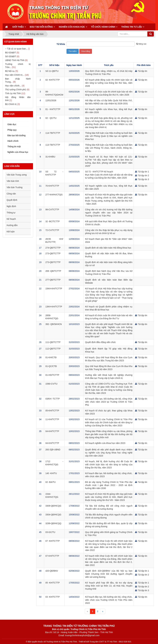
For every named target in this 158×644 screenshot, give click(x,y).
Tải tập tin (142, 71)
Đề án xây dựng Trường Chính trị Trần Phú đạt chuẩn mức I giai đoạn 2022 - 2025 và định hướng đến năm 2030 (109, 485)
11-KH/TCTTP (52, 419)
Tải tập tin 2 (143, 175)
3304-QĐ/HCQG (53, 515)
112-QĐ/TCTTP (53, 349)
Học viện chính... (13, 86)
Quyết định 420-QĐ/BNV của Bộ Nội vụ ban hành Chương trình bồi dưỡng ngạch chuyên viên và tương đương (109, 574)
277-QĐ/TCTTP (53, 280)
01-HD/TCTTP (52, 375)
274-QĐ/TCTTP (53, 248)
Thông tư (11, 213)
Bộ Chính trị (11, 104)
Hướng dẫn (12, 225)
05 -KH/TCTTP (53, 583)
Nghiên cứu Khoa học (18, 152)
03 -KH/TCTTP (53, 597)
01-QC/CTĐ (51, 366)
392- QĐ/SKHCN (54, 324)
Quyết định (12, 200)
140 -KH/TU (51, 473)
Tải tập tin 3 (143, 179)
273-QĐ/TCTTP (53, 253)
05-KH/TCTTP (52, 411)
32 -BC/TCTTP (53, 221)
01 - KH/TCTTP (53, 109)
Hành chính (13, 141)
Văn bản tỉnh (13, 181)
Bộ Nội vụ (10, 71)
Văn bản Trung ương (17, 175)
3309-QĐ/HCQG (53, 506)
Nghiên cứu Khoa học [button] (73, 28)
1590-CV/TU (51, 384)
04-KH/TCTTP (52, 431)
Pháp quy (12, 130)
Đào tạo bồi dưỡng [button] (42, 28)
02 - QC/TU (51, 118)
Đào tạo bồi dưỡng (16, 135)
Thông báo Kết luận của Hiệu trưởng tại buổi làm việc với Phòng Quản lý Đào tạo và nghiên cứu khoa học (109, 136)
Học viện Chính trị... (15, 75)
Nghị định (11, 206)
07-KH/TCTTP (52, 556)
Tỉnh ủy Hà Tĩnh (13, 93)
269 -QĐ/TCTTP (53, 271)
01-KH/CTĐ (51, 357)
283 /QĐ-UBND (53, 450)
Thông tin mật (14, 147)
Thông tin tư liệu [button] (133, 28)
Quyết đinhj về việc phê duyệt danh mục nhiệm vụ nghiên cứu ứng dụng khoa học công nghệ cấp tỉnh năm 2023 (109, 453)
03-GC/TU (50, 532)
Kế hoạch (11, 219)
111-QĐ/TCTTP (53, 342)
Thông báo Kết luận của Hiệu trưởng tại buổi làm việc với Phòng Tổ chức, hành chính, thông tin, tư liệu (109, 148)
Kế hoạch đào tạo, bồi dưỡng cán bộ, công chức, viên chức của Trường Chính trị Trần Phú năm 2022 (109, 600)
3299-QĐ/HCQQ (53, 523)
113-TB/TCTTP (53, 145)
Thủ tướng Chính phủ (16, 90)
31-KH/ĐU (50, 157)
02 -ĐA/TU (50, 482)
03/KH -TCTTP (53, 399)
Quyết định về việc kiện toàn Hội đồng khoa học (108, 248)
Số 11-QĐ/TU (52, 71)
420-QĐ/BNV (52, 571)
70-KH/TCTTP (52, 186)
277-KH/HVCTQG (54, 195)
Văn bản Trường (15, 187)
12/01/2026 (51, 100)
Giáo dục (12, 124)
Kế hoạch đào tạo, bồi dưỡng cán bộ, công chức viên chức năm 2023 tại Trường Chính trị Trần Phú (109, 402)
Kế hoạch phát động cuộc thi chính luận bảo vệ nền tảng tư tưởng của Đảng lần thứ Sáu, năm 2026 (109, 83)
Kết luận (11, 232)
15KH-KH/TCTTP (54, 289)
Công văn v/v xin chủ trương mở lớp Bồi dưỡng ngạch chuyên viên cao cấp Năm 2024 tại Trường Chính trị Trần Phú (109, 213)
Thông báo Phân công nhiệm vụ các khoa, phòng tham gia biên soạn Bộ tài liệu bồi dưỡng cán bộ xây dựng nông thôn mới (109, 434)
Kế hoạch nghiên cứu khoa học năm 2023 (105, 443)
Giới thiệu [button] (19, 28)
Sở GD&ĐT (11, 56)
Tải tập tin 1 (143, 172)
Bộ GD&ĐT (10, 53)
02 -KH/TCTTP (53, 80)
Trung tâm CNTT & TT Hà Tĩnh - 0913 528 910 (110, 642)
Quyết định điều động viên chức (100, 342)
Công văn (11, 194)
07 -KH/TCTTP (53, 541)
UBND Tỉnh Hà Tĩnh (15, 60)
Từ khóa (61, 44)
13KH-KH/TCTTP (54, 307)
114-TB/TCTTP (53, 133)
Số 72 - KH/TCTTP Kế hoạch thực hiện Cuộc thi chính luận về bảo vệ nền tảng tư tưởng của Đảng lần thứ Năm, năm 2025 (109, 175)
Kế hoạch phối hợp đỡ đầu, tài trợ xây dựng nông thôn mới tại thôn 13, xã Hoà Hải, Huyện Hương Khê (109, 586)
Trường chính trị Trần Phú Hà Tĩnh (61, 642)
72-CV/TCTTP (52, 230)
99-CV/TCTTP (52, 210)
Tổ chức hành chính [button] (104, 28)
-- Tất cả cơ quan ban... (16, 49)
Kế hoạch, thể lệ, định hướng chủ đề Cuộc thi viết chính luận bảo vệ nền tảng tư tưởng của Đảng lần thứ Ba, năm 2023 (109, 465)
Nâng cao (141, 44)
